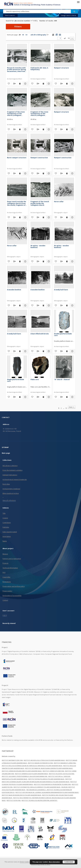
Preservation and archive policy (14, 586)
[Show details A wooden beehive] (25, 305)
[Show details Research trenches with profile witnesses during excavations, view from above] (25, 84)
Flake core (35, 379)
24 (20, 35)
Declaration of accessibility (12, 596)
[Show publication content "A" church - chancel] (67, 397)
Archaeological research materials (15, 480)
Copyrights (6, 577)
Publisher (6, 527)
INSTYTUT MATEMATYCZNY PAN (12, 760)
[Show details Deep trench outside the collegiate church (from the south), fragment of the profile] (25, 217)
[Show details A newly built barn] (72, 305)
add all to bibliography (40, 35)
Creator (5, 518)
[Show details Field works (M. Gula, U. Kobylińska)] (49, 84)
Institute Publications (10, 475)
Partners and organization (12, 559)
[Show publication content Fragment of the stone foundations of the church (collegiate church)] (20, 129)
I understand (69, 862)
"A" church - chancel (62, 379)
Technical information (10, 568)
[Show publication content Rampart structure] (67, 84)
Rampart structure (61, 68)
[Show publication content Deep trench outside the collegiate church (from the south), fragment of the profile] (20, 217)
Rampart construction (39, 158)
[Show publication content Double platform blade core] (67, 351)
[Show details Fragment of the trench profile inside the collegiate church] (49, 217)
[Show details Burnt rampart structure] (25, 173)
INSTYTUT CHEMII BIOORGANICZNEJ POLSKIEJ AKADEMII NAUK (22, 771)
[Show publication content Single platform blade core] (20, 397)
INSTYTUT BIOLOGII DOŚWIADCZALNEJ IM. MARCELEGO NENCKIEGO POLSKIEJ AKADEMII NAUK (32, 766)
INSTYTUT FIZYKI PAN (14, 800)
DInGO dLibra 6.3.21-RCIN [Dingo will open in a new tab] (29, 862)
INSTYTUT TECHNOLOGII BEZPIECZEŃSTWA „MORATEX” (40, 800)
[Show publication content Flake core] (43, 397)
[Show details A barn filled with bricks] (49, 351)
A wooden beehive (14, 290)
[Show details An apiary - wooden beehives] (49, 261)
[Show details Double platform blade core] (72, 351)
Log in (5, 615)
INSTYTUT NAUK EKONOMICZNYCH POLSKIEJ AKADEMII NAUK (22, 795)
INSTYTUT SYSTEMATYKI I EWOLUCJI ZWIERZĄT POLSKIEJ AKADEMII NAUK (37, 787)
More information (54, 862)
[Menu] (78, 2)
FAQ (4, 572)
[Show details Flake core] (49, 397)
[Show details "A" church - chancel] (72, 397)
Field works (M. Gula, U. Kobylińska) (40, 69)
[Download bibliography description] (14, 84)
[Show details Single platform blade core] (25, 397)
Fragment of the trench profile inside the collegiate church (40, 203)
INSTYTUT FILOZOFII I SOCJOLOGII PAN (62, 774)
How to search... (10, 15)
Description (7, 536)
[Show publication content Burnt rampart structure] (20, 173)
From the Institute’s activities (12, 470)
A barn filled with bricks (40, 334)
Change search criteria (68, 15)
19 (69, 38)
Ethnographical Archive (11, 493)
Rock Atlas (6, 484)
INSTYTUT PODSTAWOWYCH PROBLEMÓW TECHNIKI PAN (52, 784)
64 (26, 35)
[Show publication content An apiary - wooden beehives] (43, 261)
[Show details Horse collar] (72, 217)
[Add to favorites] (9, 84)
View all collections (9, 500)
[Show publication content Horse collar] (67, 217)
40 (23, 35)
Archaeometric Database (11, 489)
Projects (5, 563)
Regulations (7, 582)
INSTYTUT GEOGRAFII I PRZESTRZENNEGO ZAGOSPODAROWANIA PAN (25, 776)
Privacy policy (7, 591)
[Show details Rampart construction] (49, 173)
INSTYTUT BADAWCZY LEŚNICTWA (65, 763)
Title (4, 513)
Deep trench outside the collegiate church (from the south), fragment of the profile (17, 203)
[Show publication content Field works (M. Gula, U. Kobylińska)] (43, 84)
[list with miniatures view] (56, 35)
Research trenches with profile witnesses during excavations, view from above (17, 70)
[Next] (72, 38)
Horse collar (59, 202)
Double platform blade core (63, 335)
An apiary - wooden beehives (38, 246)
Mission (5, 554)
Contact (5, 600)
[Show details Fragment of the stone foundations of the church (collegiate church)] (25, 129)
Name (5, 541)
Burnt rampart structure (17, 158)
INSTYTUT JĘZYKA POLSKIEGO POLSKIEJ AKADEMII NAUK (46, 779)
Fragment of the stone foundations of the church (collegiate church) (16, 114)
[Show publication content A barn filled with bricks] (43, 351)
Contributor (7, 523)
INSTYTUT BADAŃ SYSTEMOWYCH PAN (40, 763)
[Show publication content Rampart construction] (43, 173)
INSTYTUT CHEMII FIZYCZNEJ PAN (53, 771)
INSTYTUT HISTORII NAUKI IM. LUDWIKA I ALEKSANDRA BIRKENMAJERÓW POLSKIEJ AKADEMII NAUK (47, 792)
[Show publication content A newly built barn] (67, 305)
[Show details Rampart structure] (72, 84)
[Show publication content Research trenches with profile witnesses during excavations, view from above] (20, 84)
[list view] (60, 35)
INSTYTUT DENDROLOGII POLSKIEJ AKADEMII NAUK (32, 774)
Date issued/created (10, 532)
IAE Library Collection (10, 466)
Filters (18, 27)
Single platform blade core (16, 380)
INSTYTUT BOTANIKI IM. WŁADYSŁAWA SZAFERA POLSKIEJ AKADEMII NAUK (49, 768)
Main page (6, 453)
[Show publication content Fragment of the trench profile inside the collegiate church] (43, 217)
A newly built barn (61, 290)
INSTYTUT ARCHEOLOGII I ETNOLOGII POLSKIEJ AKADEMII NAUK (44, 760)
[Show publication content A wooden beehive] (20, 305)
